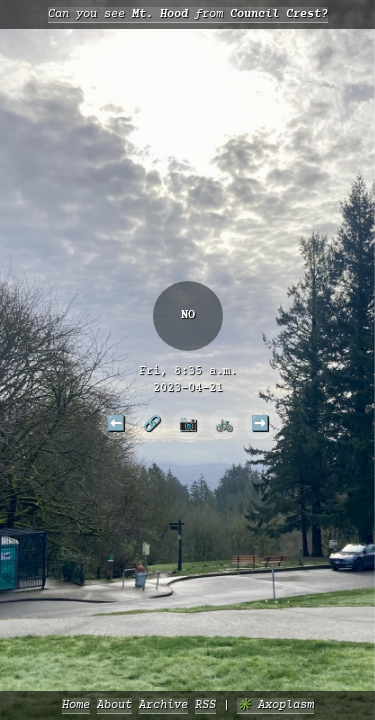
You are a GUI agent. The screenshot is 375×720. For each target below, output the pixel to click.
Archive (163, 705)
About (114, 705)
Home (76, 705)
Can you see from (188, 14)
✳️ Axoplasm (275, 705)
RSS (205, 705)
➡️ (260, 423)
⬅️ (116, 423)
